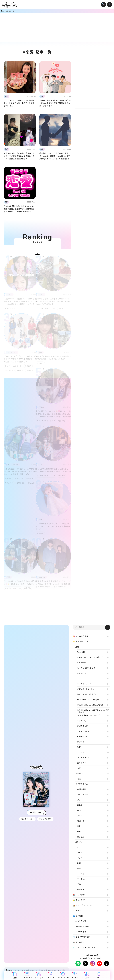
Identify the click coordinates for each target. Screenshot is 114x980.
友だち (80, 816)
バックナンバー (27, 820)
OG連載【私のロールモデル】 (89, 715)
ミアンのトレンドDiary (86, 689)
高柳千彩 (20, 371)
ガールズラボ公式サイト (84, 948)
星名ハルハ (9, 483)
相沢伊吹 (40, 363)
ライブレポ (82, 879)
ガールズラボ (83, 795)
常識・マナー (83, 821)
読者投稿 (78, 916)
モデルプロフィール (82, 906)
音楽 (79, 868)
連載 (15, 975)
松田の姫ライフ (83, 737)
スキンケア (82, 763)
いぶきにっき (83, 726)
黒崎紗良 (31, 371)
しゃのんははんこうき (86, 668)
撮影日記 (81, 890)
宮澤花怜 (29, 366)
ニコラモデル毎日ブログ (46, 308)
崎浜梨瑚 (62, 421)
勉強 (79, 779)
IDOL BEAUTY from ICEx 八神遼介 (91, 705)
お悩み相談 (82, 789)
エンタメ (75, 975)
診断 (79, 832)
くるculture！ (83, 663)
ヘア (79, 768)
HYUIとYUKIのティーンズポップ (90, 657)
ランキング (79, 900)
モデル (87, 975)
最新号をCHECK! (36, 814)
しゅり (8, 366)
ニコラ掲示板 (81, 932)
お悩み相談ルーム (83, 927)
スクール (51, 975)
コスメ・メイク (83, 758)
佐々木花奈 (20, 478)
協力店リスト (80, 942)
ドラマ (80, 858)
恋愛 (79, 826)
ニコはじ (81, 679)
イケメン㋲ (82, 721)
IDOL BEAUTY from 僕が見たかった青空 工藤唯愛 (93, 711)
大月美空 (40, 533)
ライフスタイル (63, 975)
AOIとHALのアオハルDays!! (88, 700)
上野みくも (18, 366)
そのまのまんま (83, 731)
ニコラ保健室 (81, 921)
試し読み (81, 837)
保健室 (80, 805)
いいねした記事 (80, 636)
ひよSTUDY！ (83, 673)
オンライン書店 (45, 820)
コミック (81, 853)
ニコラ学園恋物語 (81, 937)
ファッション (27, 975)
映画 (79, 863)
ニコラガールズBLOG (13, 588)
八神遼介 (62, 308)
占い (99, 975)
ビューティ (39, 975)
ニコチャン (82, 874)
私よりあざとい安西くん (87, 694)
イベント (81, 847)
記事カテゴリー (80, 642)
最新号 (77, 911)
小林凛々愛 (9, 371)
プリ (79, 800)
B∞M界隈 (81, 652)
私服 (79, 747)
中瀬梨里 (8, 478)
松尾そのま (9, 308)
